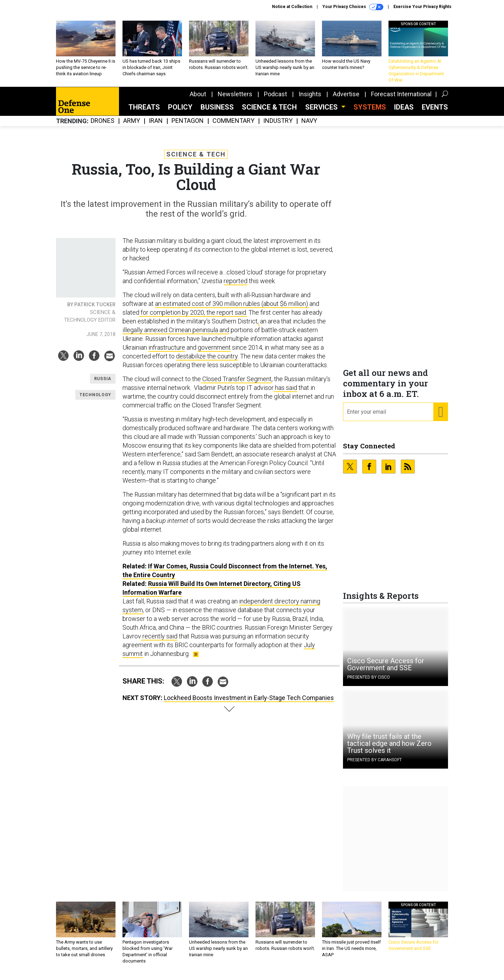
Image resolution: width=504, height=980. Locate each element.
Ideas (404, 112)
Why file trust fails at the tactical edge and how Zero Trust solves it (389, 749)
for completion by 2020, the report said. (193, 318)
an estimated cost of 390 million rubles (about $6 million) (232, 309)
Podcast (275, 99)
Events (435, 112)
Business (217, 112)
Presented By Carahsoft (374, 765)
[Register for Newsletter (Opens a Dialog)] (440, 417)
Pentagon (188, 126)
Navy (309, 126)
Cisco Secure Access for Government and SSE (386, 670)
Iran (156, 126)
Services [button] (322, 112)
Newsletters (235, 99)
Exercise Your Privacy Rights (422, 7)
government (214, 353)
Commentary (233, 126)
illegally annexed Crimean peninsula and (176, 335)
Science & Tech (269, 112)
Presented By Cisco (369, 682)
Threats (144, 112)
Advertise (346, 99)
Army (132, 126)
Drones (103, 126)
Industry (278, 126)
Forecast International (401, 99)
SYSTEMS (370, 112)
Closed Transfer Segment (236, 384)
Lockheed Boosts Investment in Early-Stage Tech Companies (249, 703)
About (198, 99)
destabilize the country (207, 361)
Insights (310, 99)
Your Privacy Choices (353, 7)
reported (236, 286)
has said (285, 393)
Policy (180, 112)
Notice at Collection (292, 7)
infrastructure (167, 353)
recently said (159, 641)
